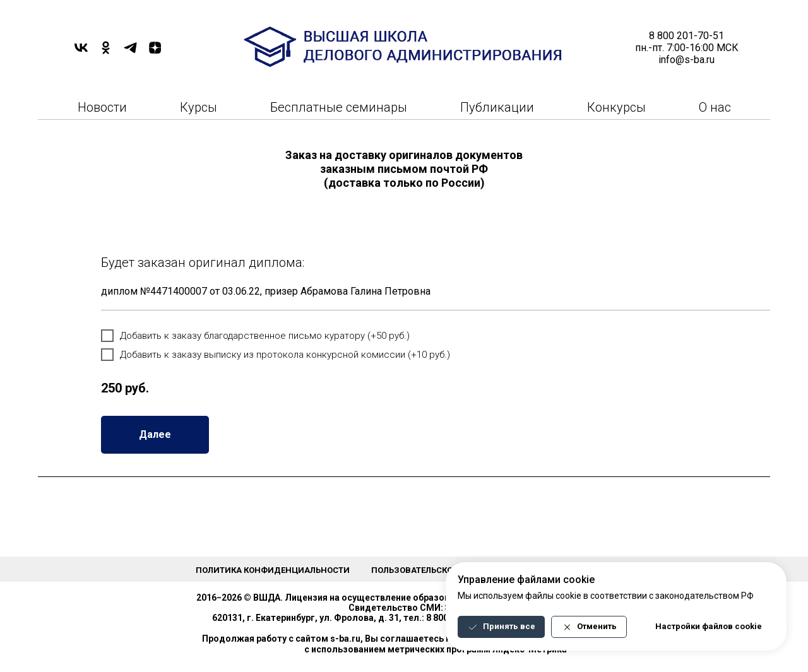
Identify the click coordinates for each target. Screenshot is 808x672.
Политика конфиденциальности (273, 570)
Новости (102, 107)
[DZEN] (155, 52)
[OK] (106, 52)
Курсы (199, 107)
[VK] (81, 52)
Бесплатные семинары (339, 107)
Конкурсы (616, 107)
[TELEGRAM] (130, 52)
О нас (715, 107)
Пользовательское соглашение (443, 570)
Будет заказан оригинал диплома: (203, 262)
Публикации (497, 107)
